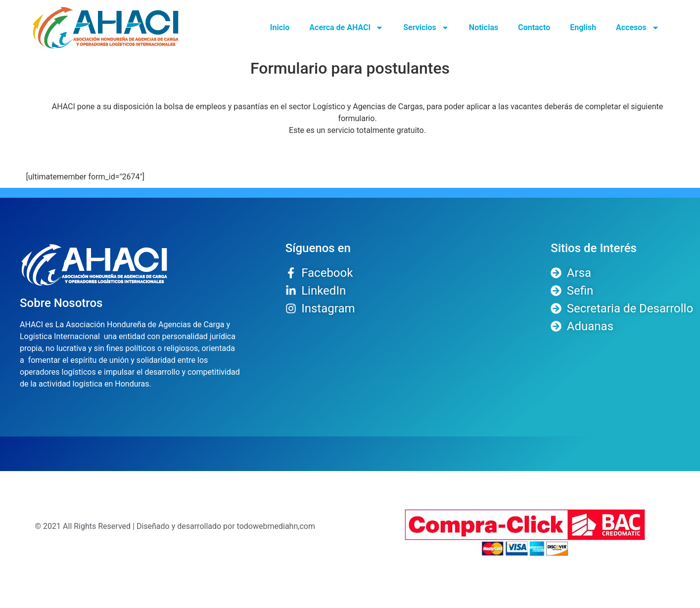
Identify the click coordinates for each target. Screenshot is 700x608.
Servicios (426, 28)
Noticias (484, 27)
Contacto (534, 27)
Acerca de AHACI (346, 28)
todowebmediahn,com (276, 526)
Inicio (280, 27)
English (583, 27)
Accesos (638, 28)
